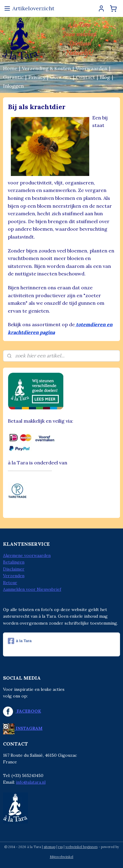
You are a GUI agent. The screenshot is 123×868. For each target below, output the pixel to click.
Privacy (37, 77)
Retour (10, 583)
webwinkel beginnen (82, 847)
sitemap (50, 847)
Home (10, 68)
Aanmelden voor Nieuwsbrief (32, 589)
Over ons (61, 77)
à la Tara (20, 641)
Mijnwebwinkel (61, 857)
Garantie (13, 77)
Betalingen (14, 562)
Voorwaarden (91, 68)
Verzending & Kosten (46, 68)
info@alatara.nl (31, 782)
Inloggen (13, 86)
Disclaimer (14, 569)
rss (60, 847)
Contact (85, 77)
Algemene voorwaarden (27, 555)
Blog (105, 77)
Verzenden (14, 576)
